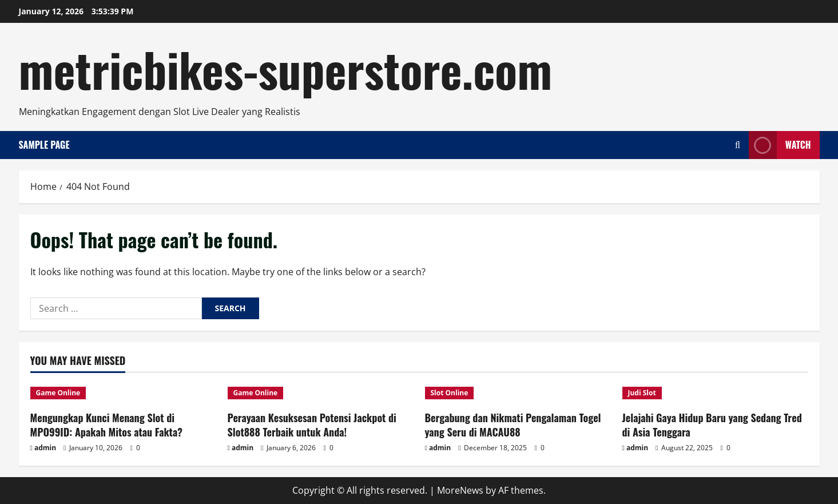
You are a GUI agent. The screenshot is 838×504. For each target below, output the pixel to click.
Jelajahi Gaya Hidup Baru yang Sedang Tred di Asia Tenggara (712, 425)
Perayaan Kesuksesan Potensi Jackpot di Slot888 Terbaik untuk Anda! (312, 425)
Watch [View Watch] (780, 145)
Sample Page (44, 145)
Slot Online (450, 393)
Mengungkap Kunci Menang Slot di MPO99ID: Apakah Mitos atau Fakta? (106, 425)
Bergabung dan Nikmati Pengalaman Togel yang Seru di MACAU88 (513, 425)
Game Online (58, 393)
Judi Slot (642, 393)
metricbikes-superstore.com (286, 69)
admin (45, 448)
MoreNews (460, 490)
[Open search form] (738, 145)
